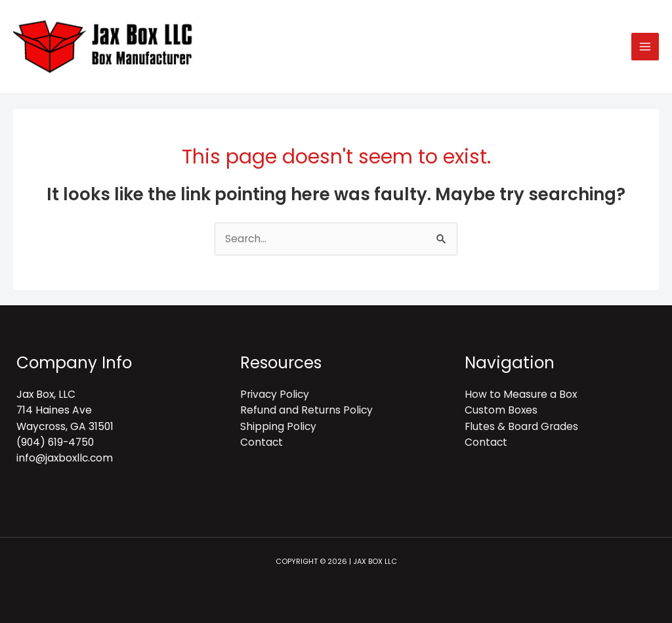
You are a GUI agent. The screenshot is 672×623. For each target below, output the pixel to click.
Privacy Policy (275, 394)
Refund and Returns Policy (306, 410)
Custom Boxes (501, 410)
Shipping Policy (278, 426)
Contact (262, 442)
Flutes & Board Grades (521, 426)
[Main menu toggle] (645, 47)
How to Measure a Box (521, 394)
